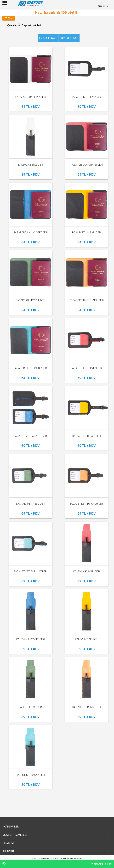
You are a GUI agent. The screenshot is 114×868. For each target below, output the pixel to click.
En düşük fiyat (48, 38)
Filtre (9, 18)
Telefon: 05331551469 (103, 5)
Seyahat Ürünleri (31, 25)
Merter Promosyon (53, 859)
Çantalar (12, 25)
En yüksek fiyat (69, 38)
